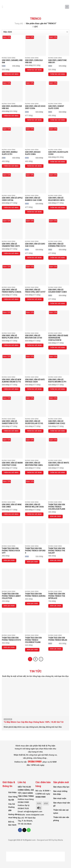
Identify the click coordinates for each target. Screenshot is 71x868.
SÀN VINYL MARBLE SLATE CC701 (10, 153)
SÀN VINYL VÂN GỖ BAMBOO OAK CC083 (33, 199)
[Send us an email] (24, 830)
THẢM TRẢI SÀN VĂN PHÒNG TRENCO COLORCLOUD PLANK (57, 507)
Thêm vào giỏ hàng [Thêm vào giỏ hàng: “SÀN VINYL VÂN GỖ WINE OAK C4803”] (11, 514)
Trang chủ (19, 23)
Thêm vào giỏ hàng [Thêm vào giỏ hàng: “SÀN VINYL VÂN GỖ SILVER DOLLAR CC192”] (34, 431)
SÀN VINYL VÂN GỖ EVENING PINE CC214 (57, 245)
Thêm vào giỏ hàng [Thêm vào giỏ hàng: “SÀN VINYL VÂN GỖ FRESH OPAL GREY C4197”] (34, 299)
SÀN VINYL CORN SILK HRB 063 (34, 61)
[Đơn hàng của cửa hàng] (35, 32)
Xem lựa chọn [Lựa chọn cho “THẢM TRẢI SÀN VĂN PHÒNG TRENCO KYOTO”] (9, 647)
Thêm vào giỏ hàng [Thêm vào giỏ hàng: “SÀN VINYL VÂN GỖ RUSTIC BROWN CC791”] (58, 389)
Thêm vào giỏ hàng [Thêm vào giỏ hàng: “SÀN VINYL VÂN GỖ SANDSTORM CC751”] (11, 431)
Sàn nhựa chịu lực (61, 787)
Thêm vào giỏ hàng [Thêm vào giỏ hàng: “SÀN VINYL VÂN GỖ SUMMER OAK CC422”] (58, 431)
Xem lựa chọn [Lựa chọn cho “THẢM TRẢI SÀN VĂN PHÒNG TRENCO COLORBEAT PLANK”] (32, 650)
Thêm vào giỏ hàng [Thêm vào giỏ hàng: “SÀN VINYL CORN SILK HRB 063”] (34, 70)
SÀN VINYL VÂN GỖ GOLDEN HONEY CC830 (57, 291)
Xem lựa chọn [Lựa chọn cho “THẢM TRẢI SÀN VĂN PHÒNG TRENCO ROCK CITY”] (9, 560)
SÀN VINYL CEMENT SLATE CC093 (56, 107)
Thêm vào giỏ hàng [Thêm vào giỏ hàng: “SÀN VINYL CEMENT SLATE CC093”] (58, 120)
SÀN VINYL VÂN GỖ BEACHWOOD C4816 (56, 199)
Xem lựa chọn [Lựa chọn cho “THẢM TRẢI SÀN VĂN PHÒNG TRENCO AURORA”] (32, 603)
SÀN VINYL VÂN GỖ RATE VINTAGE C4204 (35, 381)
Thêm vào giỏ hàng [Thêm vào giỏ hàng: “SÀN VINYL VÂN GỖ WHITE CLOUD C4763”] (58, 473)
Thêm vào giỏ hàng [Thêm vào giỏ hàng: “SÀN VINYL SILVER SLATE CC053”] (58, 162)
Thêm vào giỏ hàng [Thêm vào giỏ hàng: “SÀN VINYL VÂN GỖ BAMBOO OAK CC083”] (34, 212)
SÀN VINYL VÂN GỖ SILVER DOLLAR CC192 (34, 422)
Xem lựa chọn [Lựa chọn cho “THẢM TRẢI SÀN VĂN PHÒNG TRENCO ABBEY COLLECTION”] (9, 606)
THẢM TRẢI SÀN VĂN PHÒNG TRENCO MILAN (58, 639)
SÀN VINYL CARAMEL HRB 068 (12, 61)
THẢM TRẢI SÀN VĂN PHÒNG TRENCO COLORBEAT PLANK (33, 640)
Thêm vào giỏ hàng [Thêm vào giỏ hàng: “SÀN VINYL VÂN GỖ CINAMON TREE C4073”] (11, 253)
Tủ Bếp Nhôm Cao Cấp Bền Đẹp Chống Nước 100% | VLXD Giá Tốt (34, 722)
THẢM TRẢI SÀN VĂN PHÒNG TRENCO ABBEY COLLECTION (11, 596)
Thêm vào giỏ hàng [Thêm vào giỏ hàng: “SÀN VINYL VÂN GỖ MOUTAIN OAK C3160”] (34, 345)
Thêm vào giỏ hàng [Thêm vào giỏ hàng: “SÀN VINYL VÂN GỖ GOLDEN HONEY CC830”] (58, 304)
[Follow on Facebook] (20, 830)
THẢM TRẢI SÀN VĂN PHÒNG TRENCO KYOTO (11, 639)
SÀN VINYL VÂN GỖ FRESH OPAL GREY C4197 (35, 291)
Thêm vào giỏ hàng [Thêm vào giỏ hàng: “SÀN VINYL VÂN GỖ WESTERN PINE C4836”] (34, 473)
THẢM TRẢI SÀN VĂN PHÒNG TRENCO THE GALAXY (57, 551)
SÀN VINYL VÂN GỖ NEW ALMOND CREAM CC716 (11, 381)
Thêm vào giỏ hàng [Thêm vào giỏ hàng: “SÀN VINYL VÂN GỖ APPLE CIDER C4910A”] (11, 208)
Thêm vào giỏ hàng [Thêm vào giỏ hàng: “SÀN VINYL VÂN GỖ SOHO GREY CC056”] (34, 120)
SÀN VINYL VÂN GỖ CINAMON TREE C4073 (11, 245)
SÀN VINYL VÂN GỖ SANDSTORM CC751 (10, 422)
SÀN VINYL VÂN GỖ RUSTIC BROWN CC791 (57, 381)
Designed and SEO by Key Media (50, 840)
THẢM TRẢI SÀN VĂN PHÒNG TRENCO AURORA (35, 595)
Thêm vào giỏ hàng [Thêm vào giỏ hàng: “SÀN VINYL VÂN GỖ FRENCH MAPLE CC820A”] (11, 299)
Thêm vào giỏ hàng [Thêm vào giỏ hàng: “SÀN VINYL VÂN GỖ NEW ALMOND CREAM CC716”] (11, 389)
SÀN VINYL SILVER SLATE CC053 (58, 153)
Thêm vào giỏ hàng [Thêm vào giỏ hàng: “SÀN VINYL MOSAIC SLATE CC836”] (34, 166)
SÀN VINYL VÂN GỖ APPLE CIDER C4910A (12, 199)
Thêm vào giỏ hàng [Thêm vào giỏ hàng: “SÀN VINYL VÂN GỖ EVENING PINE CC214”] (58, 258)
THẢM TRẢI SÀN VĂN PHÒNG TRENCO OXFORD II (35, 551)
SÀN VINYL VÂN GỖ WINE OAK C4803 (12, 506)
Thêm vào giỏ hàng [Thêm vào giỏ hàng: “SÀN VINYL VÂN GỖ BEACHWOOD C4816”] (58, 208)
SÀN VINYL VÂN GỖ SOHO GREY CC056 (35, 107)
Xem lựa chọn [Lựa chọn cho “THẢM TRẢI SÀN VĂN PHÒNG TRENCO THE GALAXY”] (56, 560)
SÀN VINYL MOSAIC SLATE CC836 (33, 153)
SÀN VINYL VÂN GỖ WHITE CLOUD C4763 (59, 464)
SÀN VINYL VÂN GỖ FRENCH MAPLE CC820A (12, 291)
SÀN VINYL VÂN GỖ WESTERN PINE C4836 (34, 464)
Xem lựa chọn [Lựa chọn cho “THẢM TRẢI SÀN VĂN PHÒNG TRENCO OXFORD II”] (32, 562)
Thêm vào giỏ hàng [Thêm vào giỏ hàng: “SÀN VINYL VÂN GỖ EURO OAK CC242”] (34, 258)
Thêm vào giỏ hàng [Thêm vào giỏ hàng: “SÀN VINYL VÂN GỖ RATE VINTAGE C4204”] (34, 389)
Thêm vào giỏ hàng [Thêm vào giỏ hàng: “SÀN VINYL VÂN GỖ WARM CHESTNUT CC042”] (11, 473)
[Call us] (29, 830)
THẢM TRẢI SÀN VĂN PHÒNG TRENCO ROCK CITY (11, 551)
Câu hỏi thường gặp (12, 807)
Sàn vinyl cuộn (60, 798)
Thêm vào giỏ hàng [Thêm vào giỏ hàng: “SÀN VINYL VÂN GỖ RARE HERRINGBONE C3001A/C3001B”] (58, 348)
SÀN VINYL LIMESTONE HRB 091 (57, 61)
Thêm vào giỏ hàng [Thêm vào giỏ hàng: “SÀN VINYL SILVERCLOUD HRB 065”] (11, 116)
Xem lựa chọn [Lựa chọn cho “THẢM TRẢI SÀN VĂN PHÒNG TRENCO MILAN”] (56, 649)
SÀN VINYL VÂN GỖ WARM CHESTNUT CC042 (12, 464)
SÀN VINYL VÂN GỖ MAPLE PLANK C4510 (10, 337)
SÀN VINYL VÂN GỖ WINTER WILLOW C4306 (34, 506)
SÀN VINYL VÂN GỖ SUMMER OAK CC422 (57, 422)
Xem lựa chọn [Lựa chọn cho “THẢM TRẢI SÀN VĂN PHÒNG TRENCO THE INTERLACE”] (56, 606)
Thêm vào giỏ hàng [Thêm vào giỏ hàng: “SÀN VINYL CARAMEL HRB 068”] (11, 74)
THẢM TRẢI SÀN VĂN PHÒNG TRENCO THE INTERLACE (57, 596)
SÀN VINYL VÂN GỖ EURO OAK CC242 (35, 245)
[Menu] (3, 7)
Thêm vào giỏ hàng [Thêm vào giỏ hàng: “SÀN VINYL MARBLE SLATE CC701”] (11, 166)
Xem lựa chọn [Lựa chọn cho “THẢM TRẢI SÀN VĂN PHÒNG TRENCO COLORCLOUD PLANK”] (56, 516)
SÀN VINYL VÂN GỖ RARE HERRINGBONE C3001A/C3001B (58, 338)
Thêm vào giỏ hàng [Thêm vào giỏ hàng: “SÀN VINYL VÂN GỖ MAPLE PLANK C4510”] (11, 345)
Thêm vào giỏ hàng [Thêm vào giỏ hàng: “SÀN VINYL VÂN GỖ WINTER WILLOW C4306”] (34, 514)
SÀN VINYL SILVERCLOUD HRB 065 (12, 107)
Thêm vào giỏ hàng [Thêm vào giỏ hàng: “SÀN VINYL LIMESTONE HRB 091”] (58, 74)
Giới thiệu (12, 792)
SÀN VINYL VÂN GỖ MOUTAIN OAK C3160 (34, 337)
